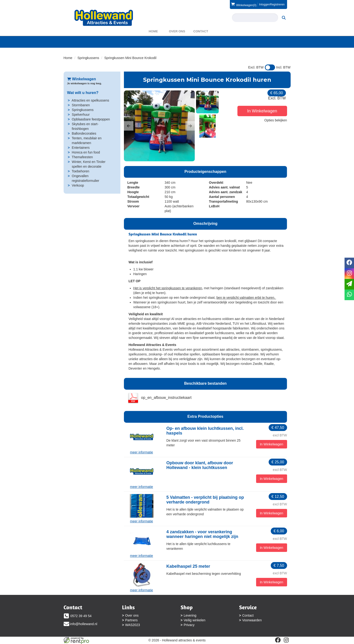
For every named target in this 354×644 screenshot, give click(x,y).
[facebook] (278, 640)
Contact (201, 31)
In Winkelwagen (262, 111)
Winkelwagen (82, 79)
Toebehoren (80, 171)
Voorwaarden (252, 620)
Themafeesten (82, 157)
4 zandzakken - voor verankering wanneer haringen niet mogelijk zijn (202, 534)
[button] (129, 126)
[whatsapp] (349, 295)
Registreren (277, 4)
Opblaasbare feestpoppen (91, 119)
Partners (131, 620)
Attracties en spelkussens (90, 100)
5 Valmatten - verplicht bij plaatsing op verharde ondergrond (205, 500)
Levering (190, 615)
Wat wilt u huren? (83, 93)
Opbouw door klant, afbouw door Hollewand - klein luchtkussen (200, 465)
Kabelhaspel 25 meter (188, 566)
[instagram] (286, 640)
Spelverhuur (81, 115)
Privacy (189, 625)
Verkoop (78, 185)
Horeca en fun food (86, 152)
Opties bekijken (276, 120)
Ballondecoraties (84, 133)
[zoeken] (284, 18)
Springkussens (88, 58)
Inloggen (264, 4)
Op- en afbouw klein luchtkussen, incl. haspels (205, 431)
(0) (244, 4)
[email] (349, 284)
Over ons (177, 31)
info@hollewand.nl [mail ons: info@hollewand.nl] (84, 624)
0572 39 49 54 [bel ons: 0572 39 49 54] (81, 616)
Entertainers (81, 148)
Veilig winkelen (195, 620)
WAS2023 (133, 625)
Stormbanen (81, 105)
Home (153, 31)
